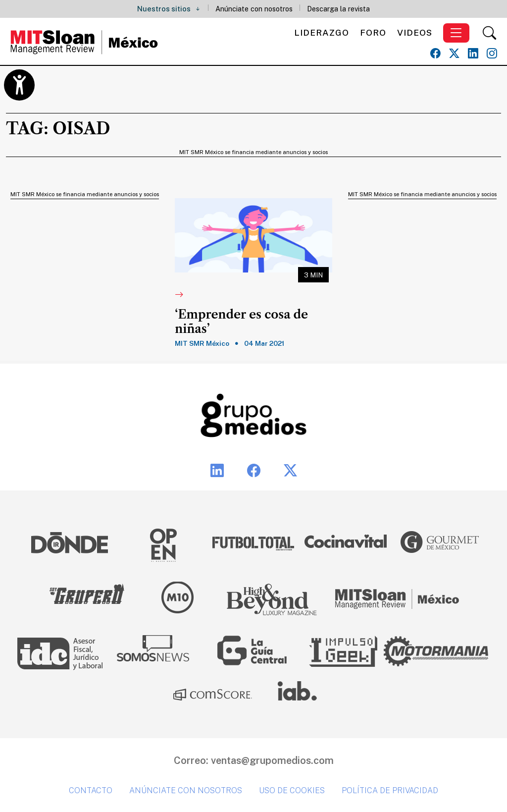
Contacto (91, 790)
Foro (373, 32)
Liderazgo (322, 32)
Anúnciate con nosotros (254, 9)
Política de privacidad (390, 790)
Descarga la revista (338, 9)
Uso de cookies (292, 790)
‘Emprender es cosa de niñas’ (241, 322)
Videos (415, 32)
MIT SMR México (202, 343)
